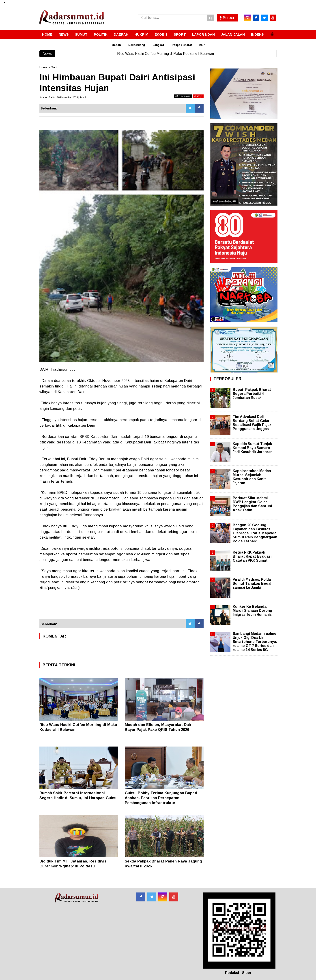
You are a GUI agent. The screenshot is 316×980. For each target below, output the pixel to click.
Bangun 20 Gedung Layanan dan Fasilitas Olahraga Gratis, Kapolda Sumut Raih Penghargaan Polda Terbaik (255, 533)
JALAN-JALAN (233, 34)
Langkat (158, 45)
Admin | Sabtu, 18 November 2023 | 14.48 (63, 97)
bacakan (183, 96)
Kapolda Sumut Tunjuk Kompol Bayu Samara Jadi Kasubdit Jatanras (253, 448)
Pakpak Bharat (182, 45)
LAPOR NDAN (203, 34)
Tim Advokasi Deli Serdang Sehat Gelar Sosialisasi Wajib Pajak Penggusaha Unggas (252, 423)
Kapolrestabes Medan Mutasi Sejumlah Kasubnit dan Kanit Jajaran (252, 477)
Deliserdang (137, 45)
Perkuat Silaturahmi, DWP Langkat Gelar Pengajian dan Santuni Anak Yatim (252, 504)
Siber (247, 973)
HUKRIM (141, 34)
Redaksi (232, 973)
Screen (228, 18)
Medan (116, 45)
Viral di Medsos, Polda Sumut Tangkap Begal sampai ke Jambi (252, 583)
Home (43, 67)
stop (198, 96)
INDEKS (257, 34)
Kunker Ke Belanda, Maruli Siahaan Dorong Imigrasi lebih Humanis (252, 611)
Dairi (202, 45)
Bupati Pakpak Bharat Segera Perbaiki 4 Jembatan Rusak (252, 394)
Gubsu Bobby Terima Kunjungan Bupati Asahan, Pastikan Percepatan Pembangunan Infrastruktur (161, 798)
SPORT (180, 34)
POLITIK (101, 34)
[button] (272, 32)
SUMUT (81, 34)
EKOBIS (161, 34)
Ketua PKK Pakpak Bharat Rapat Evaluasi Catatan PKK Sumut (252, 556)
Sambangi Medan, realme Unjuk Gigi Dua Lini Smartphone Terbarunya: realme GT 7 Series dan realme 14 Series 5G (255, 642)
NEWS (64, 34)
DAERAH (121, 34)
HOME (47, 34)
